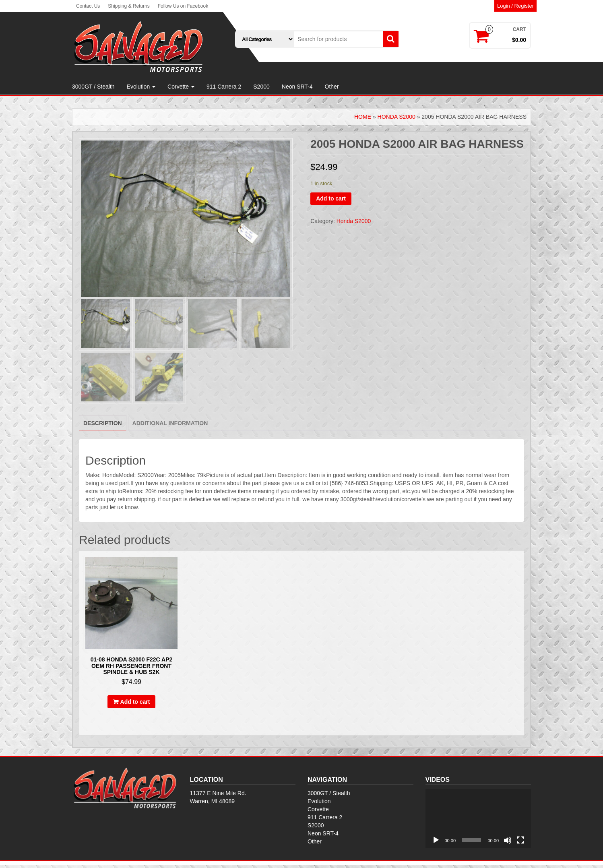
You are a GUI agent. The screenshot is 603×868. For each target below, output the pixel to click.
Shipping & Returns (129, 6)
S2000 (261, 87)
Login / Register (515, 6)
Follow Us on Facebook (183, 6)
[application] (478, 821)
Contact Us (88, 6)
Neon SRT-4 (297, 87)
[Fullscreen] (520, 843)
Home (363, 117)
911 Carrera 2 (224, 87)
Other (332, 87)
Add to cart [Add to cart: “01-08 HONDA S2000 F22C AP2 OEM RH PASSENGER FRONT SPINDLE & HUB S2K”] (135, 705)
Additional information (170, 426)
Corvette (181, 87)
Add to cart (331, 198)
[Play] (436, 843)
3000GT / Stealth (93, 87)
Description (103, 426)
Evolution (141, 87)
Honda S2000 (396, 117)
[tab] (103, 426)
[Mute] (508, 843)
